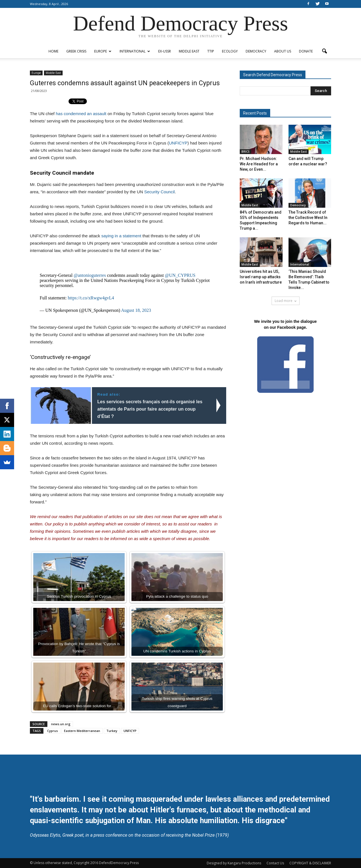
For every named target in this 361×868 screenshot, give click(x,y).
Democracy (256, 51)
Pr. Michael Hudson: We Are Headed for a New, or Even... (259, 164)
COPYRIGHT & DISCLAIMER (310, 863)
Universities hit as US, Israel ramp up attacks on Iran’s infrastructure (261, 277)
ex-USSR (165, 51)
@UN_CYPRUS (180, 275)
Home (53, 51)
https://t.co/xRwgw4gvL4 (91, 298)
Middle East (189, 51)
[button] (324, 51)
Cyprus (52, 731)
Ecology (230, 51)
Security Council (159, 192)
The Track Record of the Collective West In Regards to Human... (308, 218)
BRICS (246, 152)
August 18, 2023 (136, 310)
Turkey (112, 731)
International (135, 51)
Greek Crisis (76, 51)
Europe (103, 51)
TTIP (211, 51)
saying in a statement (121, 236)
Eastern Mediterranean (82, 731)
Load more (286, 301)
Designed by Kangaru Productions (234, 863)
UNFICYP (178, 143)
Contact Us (275, 863)
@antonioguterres (90, 275)
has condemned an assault (82, 114)
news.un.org (61, 724)
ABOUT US (283, 51)
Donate (306, 51)
